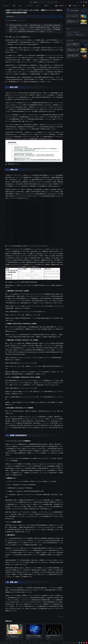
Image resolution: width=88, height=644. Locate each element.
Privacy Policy (35, 643)
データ (38, 6)
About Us (11, 643)
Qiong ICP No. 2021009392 (69, 643)
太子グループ (70, 35)
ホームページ (6, 6)
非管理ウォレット (79, 35)
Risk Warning (43, 643)
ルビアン (69, 32)
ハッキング (76, 32)
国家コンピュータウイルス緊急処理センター (20, 37)
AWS (29, 643)
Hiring (49, 643)
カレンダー (29, 6)
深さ (21, 6)
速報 (14, 6)
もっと (85, 40)
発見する (47, 6)
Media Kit (17, 643)
